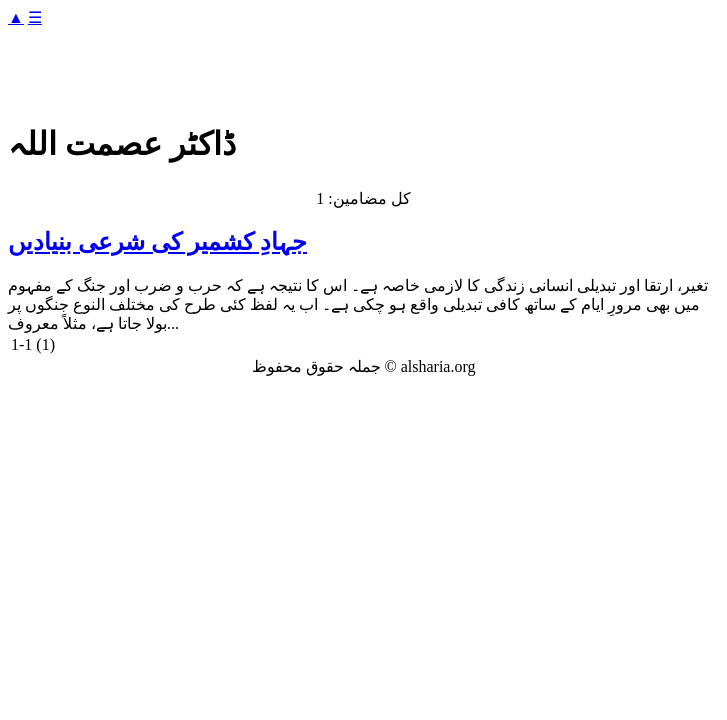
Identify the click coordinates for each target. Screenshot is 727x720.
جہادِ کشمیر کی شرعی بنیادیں (157, 242)
